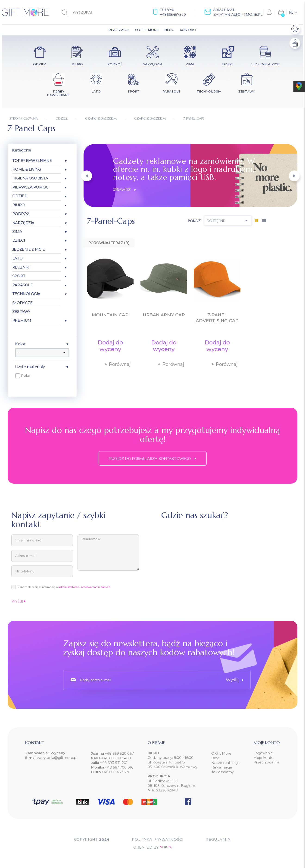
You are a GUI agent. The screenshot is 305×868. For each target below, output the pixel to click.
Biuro (19, 205)
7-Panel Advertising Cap (217, 318)
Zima (17, 232)
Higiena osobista (30, 178)
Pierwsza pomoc (30, 187)
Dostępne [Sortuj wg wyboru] (228, 221)
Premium (22, 320)
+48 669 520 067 (119, 753)
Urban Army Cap (164, 315)
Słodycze (22, 303)
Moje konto (263, 758)
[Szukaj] (90, 12)
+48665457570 (173, 14)
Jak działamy (223, 772)
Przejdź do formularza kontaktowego (152, 458)
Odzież (19, 196)
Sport (19, 276)
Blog (215, 758)
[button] (87, 176)
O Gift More (221, 753)
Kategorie (22, 150)
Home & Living (27, 169)
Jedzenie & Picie (28, 249)
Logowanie (263, 753)
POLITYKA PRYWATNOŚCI (158, 839)
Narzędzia (23, 223)
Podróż (21, 214)
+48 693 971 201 (114, 763)
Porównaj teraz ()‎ (109, 243)
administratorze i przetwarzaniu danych (84, 587)
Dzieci (19, 240)
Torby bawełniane (32, 161)
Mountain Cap (110, 315)
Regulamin (218, 839)
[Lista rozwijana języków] (293, 12)
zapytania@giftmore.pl (238, 14)
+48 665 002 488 (116, 758)
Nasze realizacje (225, 763)
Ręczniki (21, 267)
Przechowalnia (266, 762)
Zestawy (21, 312)
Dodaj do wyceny (110, 346)
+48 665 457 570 (116, 772)
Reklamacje (222, 767)
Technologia (26, 294)
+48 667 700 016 (119, 767)
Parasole (22, 285)
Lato (17, 258)
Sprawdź (125, 189)
